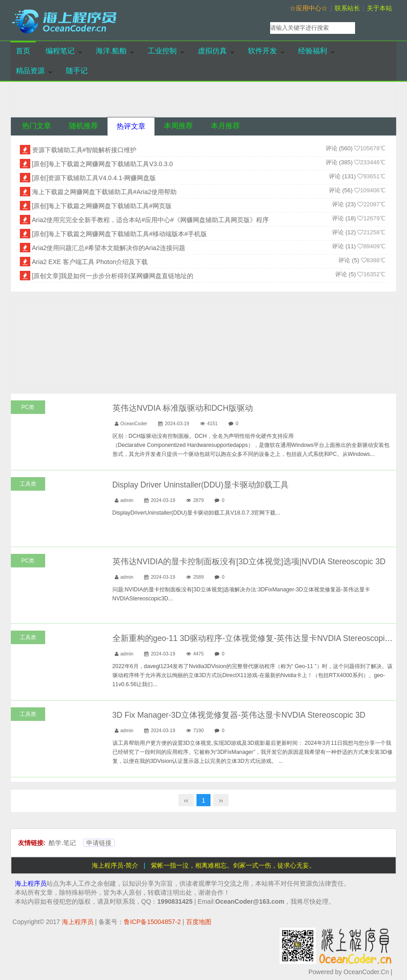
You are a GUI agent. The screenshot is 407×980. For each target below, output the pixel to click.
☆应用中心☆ (309, 8)
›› (221, 800)
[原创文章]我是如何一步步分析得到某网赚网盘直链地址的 (113, 276)
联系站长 (347, 8)
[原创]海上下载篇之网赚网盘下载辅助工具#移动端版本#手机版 (119, 234)
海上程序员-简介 (115, 865)
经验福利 (313, 51)
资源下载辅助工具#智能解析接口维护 (84, 150)
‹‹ (186, 800)
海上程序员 (31, 883)
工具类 (28, 484)
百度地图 (199, 922)
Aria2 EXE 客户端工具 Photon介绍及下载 (90, 262)
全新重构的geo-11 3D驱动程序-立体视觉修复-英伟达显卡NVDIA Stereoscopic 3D (257, 638)
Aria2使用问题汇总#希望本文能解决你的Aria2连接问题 (109, 248)
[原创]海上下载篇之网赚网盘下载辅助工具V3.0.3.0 (103, 164)
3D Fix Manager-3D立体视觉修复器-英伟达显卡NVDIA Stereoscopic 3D (239, 715)
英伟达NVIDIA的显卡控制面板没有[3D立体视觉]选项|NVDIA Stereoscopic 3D (249, 562)
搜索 (378, 28)
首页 (23, 51)
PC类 (28, 407)
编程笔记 (60, 51)
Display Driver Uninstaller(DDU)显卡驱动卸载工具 (201, 485)
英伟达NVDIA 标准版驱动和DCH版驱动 (183, 408)
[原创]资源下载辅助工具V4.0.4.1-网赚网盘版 (94, 178)
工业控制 (162, 51)
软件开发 (262, 51)
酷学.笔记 (62, 843)
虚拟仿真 (212, 51)
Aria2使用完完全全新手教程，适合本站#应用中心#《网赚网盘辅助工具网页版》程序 (150, 220)
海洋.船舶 (111, 51)
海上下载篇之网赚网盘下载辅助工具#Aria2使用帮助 (104, 192)
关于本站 (379, 8)
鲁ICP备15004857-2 (152, 922)
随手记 (77, 71)
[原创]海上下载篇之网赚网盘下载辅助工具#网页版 (102, 206)
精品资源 (30, 71)
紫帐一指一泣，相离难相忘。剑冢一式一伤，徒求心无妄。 (233, 865)
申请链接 (99, 843)
